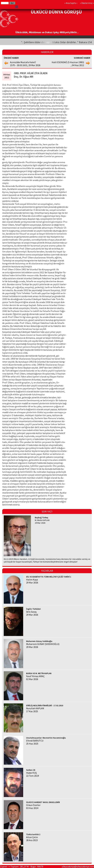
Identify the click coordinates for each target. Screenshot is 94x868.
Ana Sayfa (71, 3)
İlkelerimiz (87, 3)
